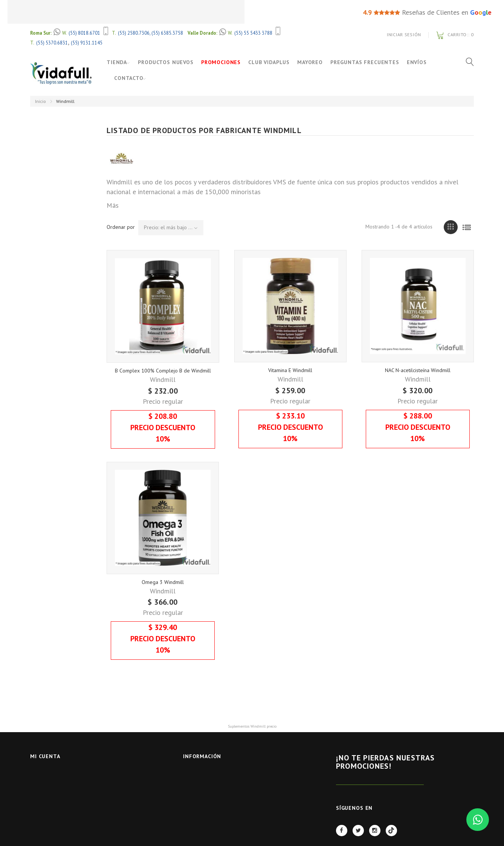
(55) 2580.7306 (134, 33)
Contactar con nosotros (215, 785)
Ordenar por (121, 227)
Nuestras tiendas (205, 775)
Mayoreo (314, 62)
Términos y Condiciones (213, 814)
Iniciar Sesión (404, 34)
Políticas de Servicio (209, 834)
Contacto (129, 78)
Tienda (117, 62)
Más (113, 205)
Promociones (225, 62)
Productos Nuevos (170, 62)
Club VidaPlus (273, 62)
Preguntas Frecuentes (369, 62)
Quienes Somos (202, 824)
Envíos (421, 62)
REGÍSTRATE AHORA (380, 794)
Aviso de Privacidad (207, 804)
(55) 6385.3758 (167, 33)
